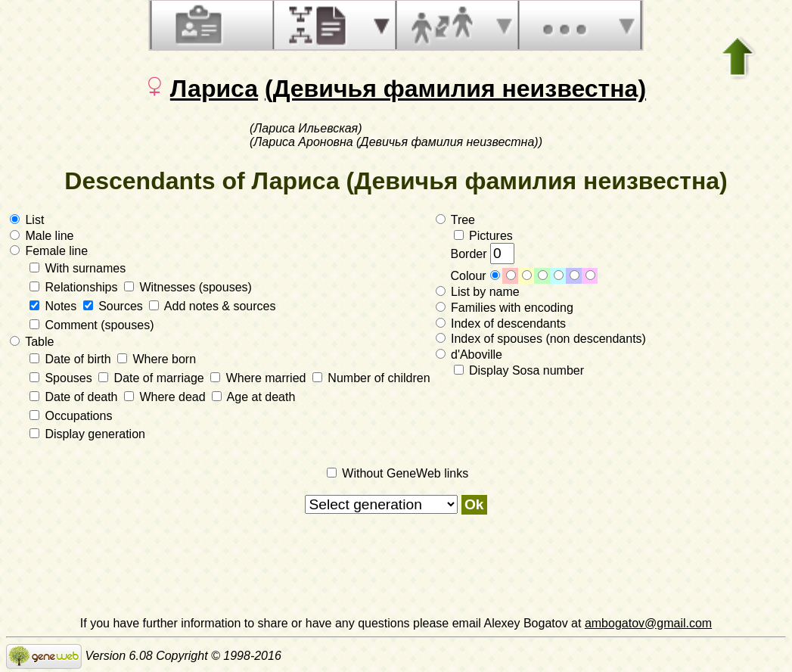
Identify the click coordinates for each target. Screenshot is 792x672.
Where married (260, 378)
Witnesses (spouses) (188, 287)
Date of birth (72, 359)
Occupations (71, 416)
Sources (115, 306)
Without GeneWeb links (398, 473)
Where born (157, 359)
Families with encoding (505, 308)
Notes (55, 306)
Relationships (75, 287)
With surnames (78, 268)
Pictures (483, 236)
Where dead (166, 397)
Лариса (214, 89)
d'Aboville (469, 355)
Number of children (371, 378)
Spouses (62, 378)
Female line (49, 251)
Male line (42, 236)
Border (483, 254)
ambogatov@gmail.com (648, 623)
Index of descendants (501, 324)
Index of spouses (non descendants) (541, 339)
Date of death (75, 397)
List (27, 220)
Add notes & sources (212, 306)
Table (32, 342)
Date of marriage (153, 378)
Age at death (253, 397)
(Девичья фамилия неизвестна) (455, 89)
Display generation (87, 434)
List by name (478, 292)
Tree (455, 220)
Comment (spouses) (92, 325)
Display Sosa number (519, 370)
